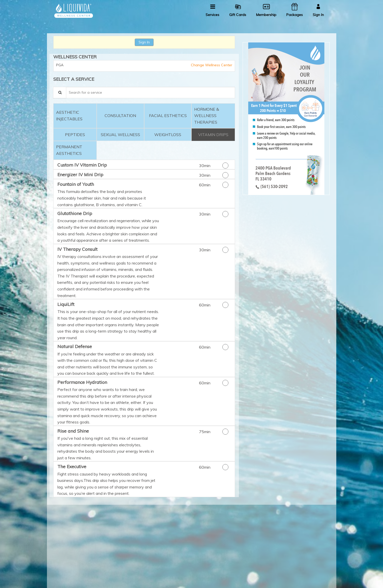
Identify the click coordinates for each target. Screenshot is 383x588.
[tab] (75, 116)
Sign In (144, 42)
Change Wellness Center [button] (211, 65)
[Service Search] (60, 93)
